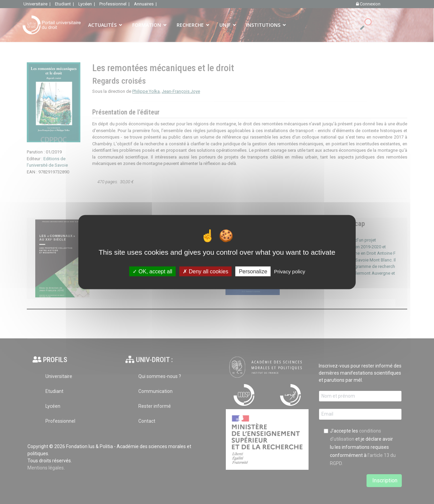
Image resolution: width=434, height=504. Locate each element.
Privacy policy (290, 271)
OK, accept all (152, 271)
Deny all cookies (205, 271)
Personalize (253, 271)
